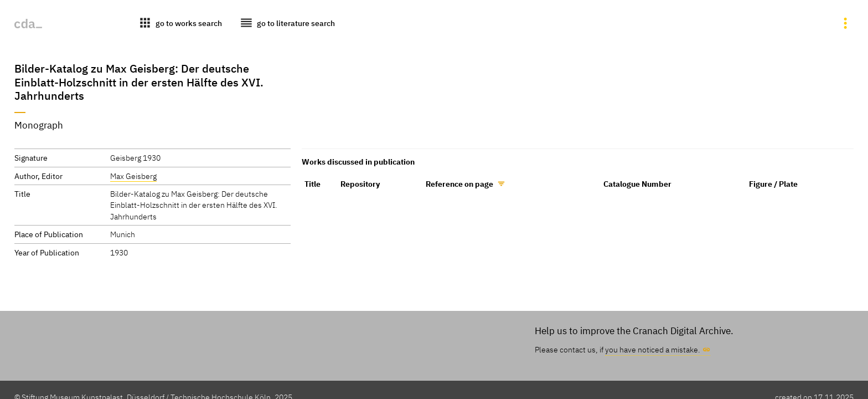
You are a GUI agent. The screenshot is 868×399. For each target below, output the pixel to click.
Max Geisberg (133, 176)
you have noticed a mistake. (653, 349)
